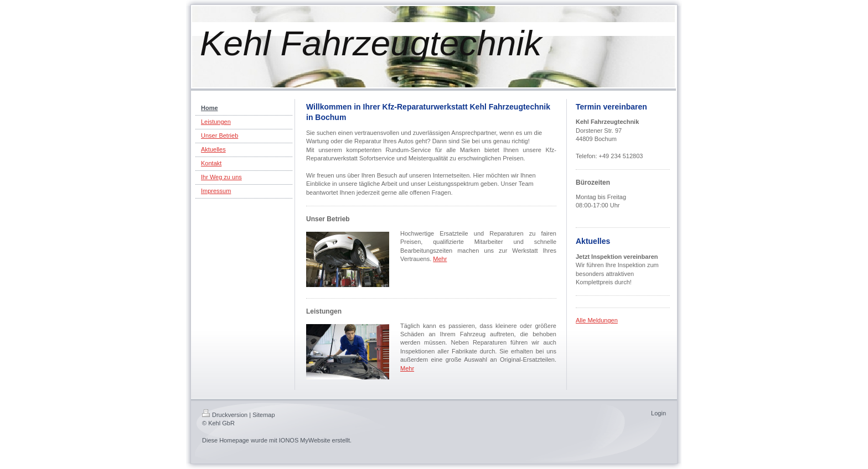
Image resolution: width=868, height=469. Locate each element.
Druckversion (225, 415)
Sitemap (263, 415)
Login (658, 413)
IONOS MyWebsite (305, 440)
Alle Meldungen (597, 320)
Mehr (440, 259)
